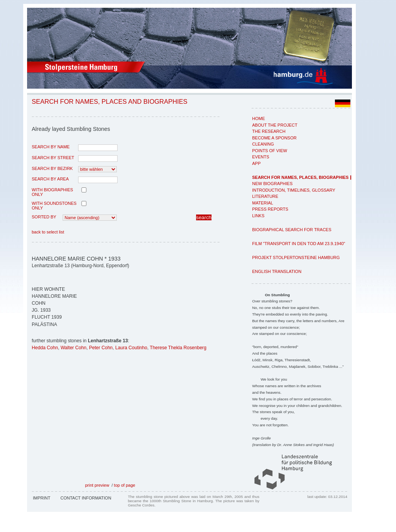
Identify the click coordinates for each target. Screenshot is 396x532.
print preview (97, 485)
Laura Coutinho (131, 348)
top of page (125, 485)
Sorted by (44, 217)
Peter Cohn (101, 348)
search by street (53, 158)
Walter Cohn (74, 348)
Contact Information (86, 498)
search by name (51, 147)
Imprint (42, 498)
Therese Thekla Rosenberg (178, 348)
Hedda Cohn (45, 348)
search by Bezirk (52, 168)
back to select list (48, 232)
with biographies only (52, 192)
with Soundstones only (54, 206)
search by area (50, 179)
